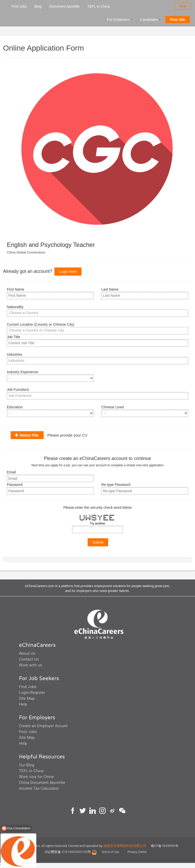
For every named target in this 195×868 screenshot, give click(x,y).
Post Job (178, 20)
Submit (98, 542)
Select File (29, 435)
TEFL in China (99, 6)
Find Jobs (19, 6)
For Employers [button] (120, 20)
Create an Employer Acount (43, 726)
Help (23, 704)
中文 (183, 6)
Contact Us (29, 659)
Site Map (27, 698)
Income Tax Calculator (39, 788)
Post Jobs (28, 732)
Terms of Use (111, 852)
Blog (38, 6)
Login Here (68, 272)
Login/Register (32, 693)
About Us (27, 653)
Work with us (31, 665)
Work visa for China (36, 777)
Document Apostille (64, 6)
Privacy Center (137, 852)
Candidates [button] (150, 20)
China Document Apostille (42, 783)
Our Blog (27, 765)
